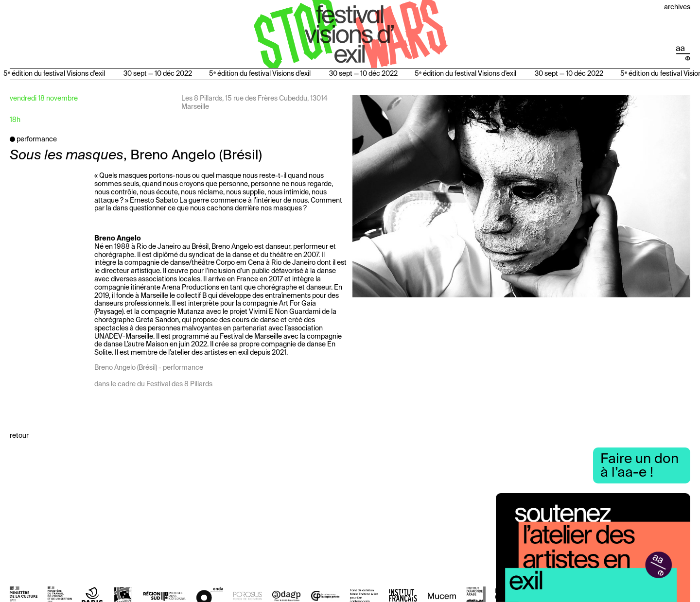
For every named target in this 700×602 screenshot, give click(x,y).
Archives (677, 7)
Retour (19, 436)
